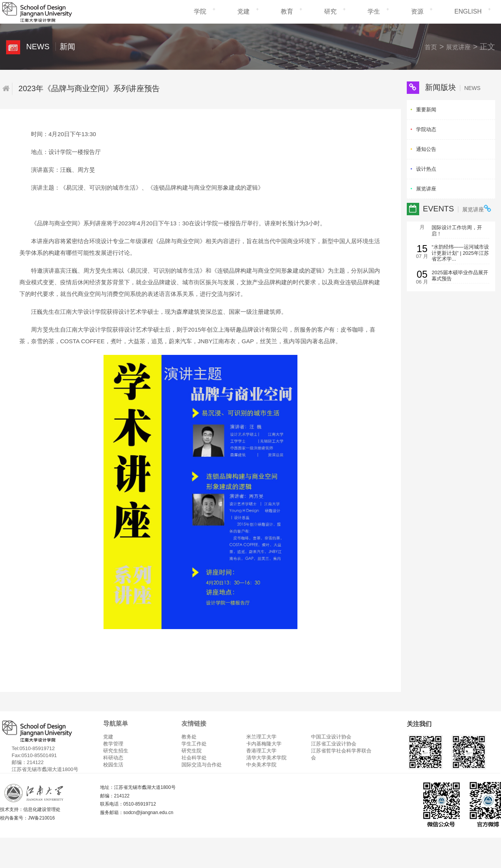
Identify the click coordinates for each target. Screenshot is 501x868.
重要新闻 (426, 110)
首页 (431, 47)
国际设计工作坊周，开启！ (457, 231)
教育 (287, 11)
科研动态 (113, 758)
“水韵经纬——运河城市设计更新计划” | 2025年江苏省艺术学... (460, 253)
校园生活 (113, 765)
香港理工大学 (261, 751)
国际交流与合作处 (202, 765)
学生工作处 (194, 744)
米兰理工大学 (261, 737)
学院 (200, 11)
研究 (330, 11)
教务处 (189, 737)
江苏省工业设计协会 (334, 744)
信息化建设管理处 (42, 809)
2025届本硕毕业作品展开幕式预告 (460, 276)
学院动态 (426, 129)
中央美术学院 (261, 765)
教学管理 (113, 744)
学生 (374, 11)
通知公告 (426, 149)
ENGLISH (468, 11)
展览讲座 (458, 47)
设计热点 (426, 169)
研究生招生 (116, 751)
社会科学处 (194, 758)
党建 (244, 11)
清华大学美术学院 (266, 758)
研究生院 (192, 751)
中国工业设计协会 (331, 737)
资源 (417, 11)
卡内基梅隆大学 (264, 744)
